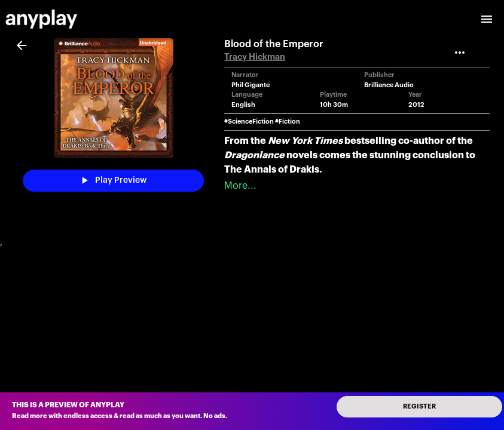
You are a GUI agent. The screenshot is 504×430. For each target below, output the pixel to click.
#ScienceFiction (249, 122)
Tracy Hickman (255, 57)
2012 (416, 105)
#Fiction (288, 122)
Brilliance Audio (389, 85)
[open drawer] (487, 19)
